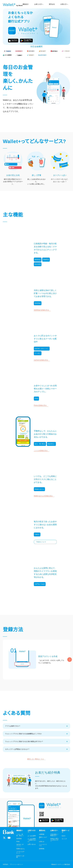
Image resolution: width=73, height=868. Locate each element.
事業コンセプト (43, 838)
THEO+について (41, 542)
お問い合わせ (32, 844)
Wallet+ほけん (21, 849)
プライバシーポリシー (16, 864)
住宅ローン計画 (20, 857)
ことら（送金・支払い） (20, 835)
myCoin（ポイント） (20, 845)
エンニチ (64, 839)
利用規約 (6, 864)
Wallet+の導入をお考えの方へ (55, 840)
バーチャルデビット (20, 852)
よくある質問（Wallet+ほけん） (32, 840)
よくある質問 (32, 836)
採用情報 (42, 849)
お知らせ (42, 842)
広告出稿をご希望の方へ (54, 835)
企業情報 (42, 834)
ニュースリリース (43, 845)
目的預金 (19, 839)
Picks (18, 842)
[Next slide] (70, 660)
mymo (63, 836)
